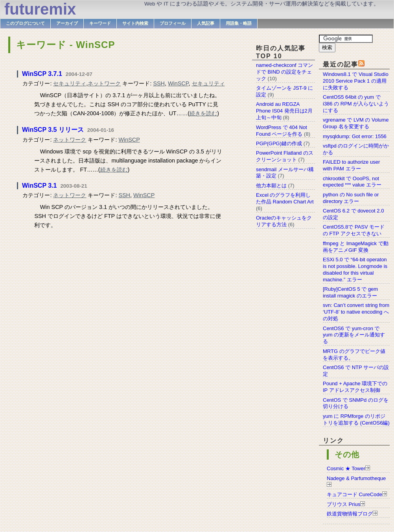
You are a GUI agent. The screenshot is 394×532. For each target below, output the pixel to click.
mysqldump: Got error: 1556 (355, 136)
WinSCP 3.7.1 (42, 74)
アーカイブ (67, 23)
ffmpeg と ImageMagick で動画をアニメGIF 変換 (356, 247)
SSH (159, 83)
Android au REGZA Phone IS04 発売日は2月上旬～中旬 (284, 111)
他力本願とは (271, 186)
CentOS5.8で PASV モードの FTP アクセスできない (354, 230)
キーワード (100, 23)
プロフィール (173, 23)
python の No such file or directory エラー (351, 198)
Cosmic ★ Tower (346, 468)
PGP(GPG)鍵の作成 (279, 143)
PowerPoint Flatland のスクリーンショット (285, 156)
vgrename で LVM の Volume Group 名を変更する (356, 123)
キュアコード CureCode (354, 494)
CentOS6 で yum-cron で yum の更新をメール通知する (354, 335)
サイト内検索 (135, 23)
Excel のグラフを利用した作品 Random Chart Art (285, 198)
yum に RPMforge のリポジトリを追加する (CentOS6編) (356, 419)
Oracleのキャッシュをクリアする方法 (284, 221)
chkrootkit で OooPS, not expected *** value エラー (352, 182)
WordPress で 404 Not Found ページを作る (282, 131)
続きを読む (203, 113)
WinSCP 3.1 (39, 186)
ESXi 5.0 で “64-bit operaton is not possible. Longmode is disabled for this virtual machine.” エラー (355, 270)
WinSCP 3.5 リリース (53, 130)
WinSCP (178, 83)
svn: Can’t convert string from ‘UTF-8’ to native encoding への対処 (356, 312)
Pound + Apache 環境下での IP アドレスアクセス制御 (355, 387)
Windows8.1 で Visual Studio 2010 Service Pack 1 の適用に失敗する (356, 81)
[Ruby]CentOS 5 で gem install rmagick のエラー (350, 292)
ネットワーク (104, 83)
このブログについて (25, 23)
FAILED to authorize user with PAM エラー (351, 165)
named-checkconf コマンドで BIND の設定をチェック (284, 72)
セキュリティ (70, 83)
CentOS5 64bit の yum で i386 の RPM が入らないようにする (356, 104)
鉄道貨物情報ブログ (350, 514)
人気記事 (206, 23)
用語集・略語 (239, 23)
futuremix (40, 9)
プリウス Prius (343, 504)
